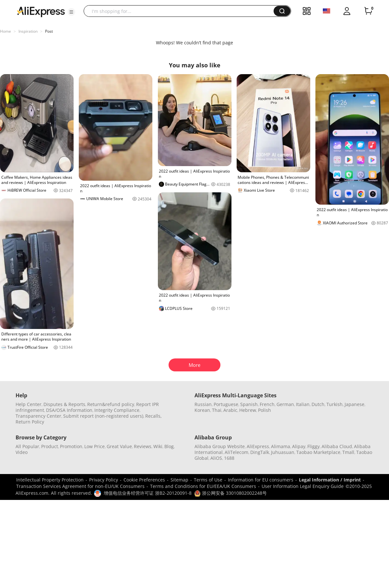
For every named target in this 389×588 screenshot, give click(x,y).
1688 (229, 458)
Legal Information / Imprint (330, 480)
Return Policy (30, 422)
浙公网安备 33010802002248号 (230, 493)
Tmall (348, 452)
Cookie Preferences (144, 480)
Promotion (71, 446)
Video (22, 452)
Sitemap (179, 480)
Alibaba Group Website (220, 446)
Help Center (29, 404)
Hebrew (248, 410)
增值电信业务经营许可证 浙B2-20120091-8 (148, 493)
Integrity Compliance (117, 410)
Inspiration (28, 31)
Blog (169, 446)
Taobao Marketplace (318, 452)
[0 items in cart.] (368, 11)
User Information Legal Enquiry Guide (303, 486)
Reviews (143, 446)
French (267, 404)
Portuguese (226, 404)
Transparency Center (38, 416)
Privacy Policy (104, 480)
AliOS (216, 458)
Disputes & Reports (64, 404)
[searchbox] (181, 11)
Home (6, 31)
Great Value (119, 446)
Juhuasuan (283, 452)
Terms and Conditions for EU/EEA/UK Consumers (203, 486)
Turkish (335, 404)
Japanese (354, 404)
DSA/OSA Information (69, 410)
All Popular (27, 446)
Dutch (318, 404)
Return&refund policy (111, 404)
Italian (303, 404)
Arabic (230, 410)
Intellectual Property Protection (50, 480)
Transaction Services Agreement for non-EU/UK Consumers (80, 486)
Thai (217, 410)
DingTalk (260, 452)
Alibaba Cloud (337, 446)
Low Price (94, 446)
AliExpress (258, 446)
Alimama (281, 446)
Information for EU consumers (261, 480)
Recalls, (153, 416)
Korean (202, 410)
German (285, 404)
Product (50, 446)
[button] (71, 12)
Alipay (299, 446)
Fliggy (313, 446)
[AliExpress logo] (41, 11)
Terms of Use (208, 480)
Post (49, 31)
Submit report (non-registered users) (103, 416)
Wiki (158, 446)
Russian (203, 404)
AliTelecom (236, 452)
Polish (265, 410)
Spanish (249, 404)
